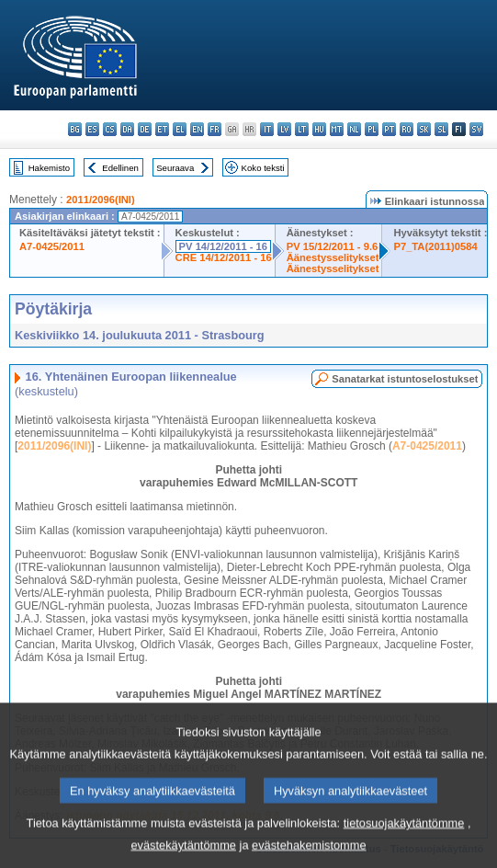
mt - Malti (337, 129)
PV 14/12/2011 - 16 (223, 246)
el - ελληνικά (180, 129)
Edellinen (120, 168)
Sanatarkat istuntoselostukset (405, 379)
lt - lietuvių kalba (302, 129)
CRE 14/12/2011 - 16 (224, 257)
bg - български (75, 129)
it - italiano (267, 129)
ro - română (407, 129)
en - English (197, 129)
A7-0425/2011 (52, 246)
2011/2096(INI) (101, 200)
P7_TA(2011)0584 (435, 246)
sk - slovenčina (424, 129)
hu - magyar (319, 129)
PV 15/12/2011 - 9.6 (333, 246)
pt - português (389, 129)
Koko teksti (263, 168)
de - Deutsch (145, 129)
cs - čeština (110, 129)
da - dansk (127, 129)
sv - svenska (476, 129)
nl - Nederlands (354, 129)
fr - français (215, 129)
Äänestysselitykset (333, 257)
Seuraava (175, 168)
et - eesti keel (162, 129)
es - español (92, 129)
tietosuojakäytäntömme (404, 835)
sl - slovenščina (441, 129)
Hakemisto (49, 168)
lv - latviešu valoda (284, 129)
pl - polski (372, 129)
